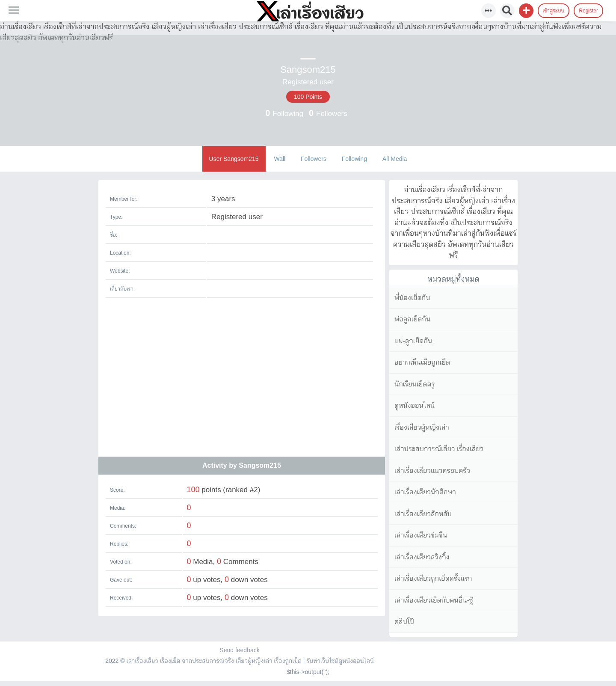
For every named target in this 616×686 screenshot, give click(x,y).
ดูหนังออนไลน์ (415, 405)
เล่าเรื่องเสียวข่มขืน (421, 535)
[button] (526, 11)
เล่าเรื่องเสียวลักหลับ (423, 514)
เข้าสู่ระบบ (554, 11)
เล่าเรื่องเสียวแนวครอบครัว (432, 471)
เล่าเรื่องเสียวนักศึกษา (425, 492)
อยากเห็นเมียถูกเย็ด (422, 362)
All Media (395, 159)
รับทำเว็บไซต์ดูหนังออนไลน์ (340, 661)
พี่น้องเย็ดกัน (412, 298)
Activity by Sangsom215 (242, 465)
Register (588, 11)
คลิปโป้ (404, 622)
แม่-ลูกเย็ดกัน (413, 341)
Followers (314, 159)
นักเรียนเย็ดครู (415, 384)
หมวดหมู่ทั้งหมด (453, 279)
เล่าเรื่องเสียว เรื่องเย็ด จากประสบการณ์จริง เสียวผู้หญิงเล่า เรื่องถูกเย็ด (214, 661)
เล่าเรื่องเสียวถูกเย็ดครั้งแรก (433, 578)
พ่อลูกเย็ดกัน (412, 319)
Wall (280, 159)
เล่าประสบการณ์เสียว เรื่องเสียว (439, 449)
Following (354, 159)
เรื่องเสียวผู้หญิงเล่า (422, 427)
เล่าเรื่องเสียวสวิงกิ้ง (422, 557)
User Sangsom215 (234, 159)
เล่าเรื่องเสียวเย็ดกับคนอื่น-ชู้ (434, 600)
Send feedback (239, 650)
